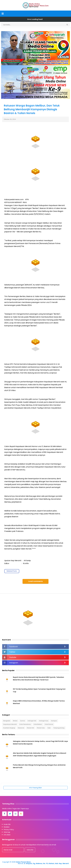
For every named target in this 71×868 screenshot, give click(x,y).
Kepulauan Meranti (10, 724)
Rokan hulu (41, 728)
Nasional (21, 728)
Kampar (54, 721)
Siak (49, 728)
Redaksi (7, 827)
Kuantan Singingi (9, 728)
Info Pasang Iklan (36, 788)
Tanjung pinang (59, 728)
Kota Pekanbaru (25, 724)
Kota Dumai (49, 724)
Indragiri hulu (44, 721)
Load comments (35, 581)
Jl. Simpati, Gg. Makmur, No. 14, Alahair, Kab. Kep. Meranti (46, 863)
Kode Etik (7, 824)
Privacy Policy (9, 830)
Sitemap (7, 832)
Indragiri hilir (32, 721)
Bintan (15, 721)
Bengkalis (7, 721)
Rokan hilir (31, 728)
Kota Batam (38, 724)
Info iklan (7, 835)
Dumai (23, 721)
